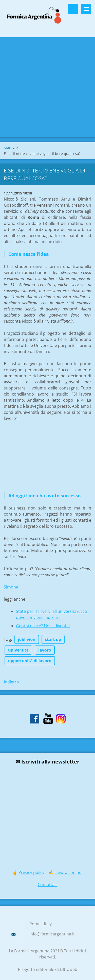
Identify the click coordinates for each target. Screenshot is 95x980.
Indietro (11, 682)
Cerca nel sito (73, 9)
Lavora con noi (69, 872)
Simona (11, 587)
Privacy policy (31, 872)
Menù (86, 9)
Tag (7, 639)
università (18, 650)
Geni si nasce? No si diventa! (43, 626)
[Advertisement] (48, 87)
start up (53, 639)
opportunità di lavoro (30, 661)
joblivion (27, 639)
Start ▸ (9, 148)
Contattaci (48, 885)
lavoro (45, 650)
